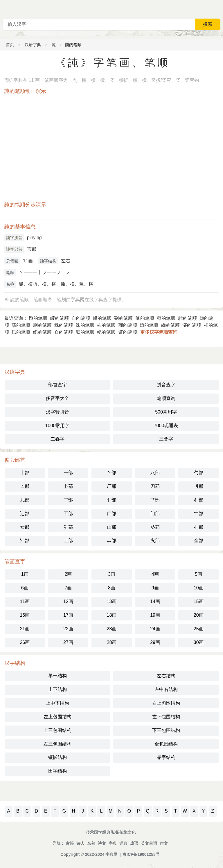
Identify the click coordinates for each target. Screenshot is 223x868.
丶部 (111, 473)
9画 (155, 588)
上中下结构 (57, 703)
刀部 (155, 486)
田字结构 (57, 771)
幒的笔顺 (106, 332)
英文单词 (149, 843)
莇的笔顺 (21, 325)
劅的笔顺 (123, 318)
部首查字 (57, 385)
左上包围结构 (57, 717)
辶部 (25, 514)
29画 (155, 642)
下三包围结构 (166, 730)
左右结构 (166, 676)
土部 (68, 541)
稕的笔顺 (166, 318)
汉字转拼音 (57, 412)
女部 (25, 527)
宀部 (199, 514)
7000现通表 (166, 426)
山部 (111, 527)
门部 (155, 514)
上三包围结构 (57, 730)
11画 (28, 261)
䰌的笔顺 (38, 318)
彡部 (155, 527)
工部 (68, 514)
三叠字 (166, 439)
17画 (68, 615)
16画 (25, 615)
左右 (66, 261)
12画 (68, 601)
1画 (25, 574)
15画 (199, 601)
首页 (10, 45)
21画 (25, 629)
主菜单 (218, 9)
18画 (112, 615)
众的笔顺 (64, 332)
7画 (68, 588)
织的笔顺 (42, 332)
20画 (199, 615)
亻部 (111, 500)
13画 (112, 601)
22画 (68, 629)
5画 (198, 574)
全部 (199, 541)
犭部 (68, 527)
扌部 (199, 527)
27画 (68, 642)
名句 (91, 843)
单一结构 (57, 676)
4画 (155, 574)
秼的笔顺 (64, 325)
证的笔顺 (128, 332)
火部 (155, 541)
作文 (164, 843)
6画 (25, 588)
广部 (111, 514)
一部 (68, 473)
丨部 (25, 473)
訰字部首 (14, 249)
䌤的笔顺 (170, 325)
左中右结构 (166, 689)
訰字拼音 (14, 238)
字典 (113, 843)
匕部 (25, 486)
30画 (199, 642)
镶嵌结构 (57, 757)
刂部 (199, 486)
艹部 (155, 500)
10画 (199, 588)
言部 (32, 249)
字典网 (111, 854)
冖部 (68, 500)
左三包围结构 (57, 744)
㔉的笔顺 (42, 325)
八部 (155, 473)
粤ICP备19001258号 (141, 854)
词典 (123, 843)
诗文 (102, 843)
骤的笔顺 (128, 325)
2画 (68, 574)
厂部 (111, 486)
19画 (155, 615)
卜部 (68, 486)
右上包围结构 (166, 703)
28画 (112, 642)
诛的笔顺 (85, 325)
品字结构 (166, 757)
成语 (134, 843)
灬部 (111, 541)
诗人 (80, 843)
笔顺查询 (166, 398)
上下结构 (57, 689)
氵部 (25, 541)
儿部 (25, 500)
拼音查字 (166, 385)
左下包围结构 (166, 717)
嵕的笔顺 (60, 318)
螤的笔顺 (85, 332)
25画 (199, 629)
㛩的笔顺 (149, 325)
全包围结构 (166, 744)
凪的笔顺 (21, 332)
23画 (112, 629)
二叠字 (57, 439)
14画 (155, 601)
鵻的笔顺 (188, 318)
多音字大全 (57, 398)
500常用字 (166, 412)
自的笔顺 (81, 318)
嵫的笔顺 (102, 318)
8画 (112, 588)
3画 (112, 574)
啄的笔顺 (145, 318)
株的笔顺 (106, 325)
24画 (155, 629)
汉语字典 (33, 45)
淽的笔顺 (192, 325)
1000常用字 (57, 426)
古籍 (70, 843)
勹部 (199, 473)
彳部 (199, 500)
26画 (25, 642)
